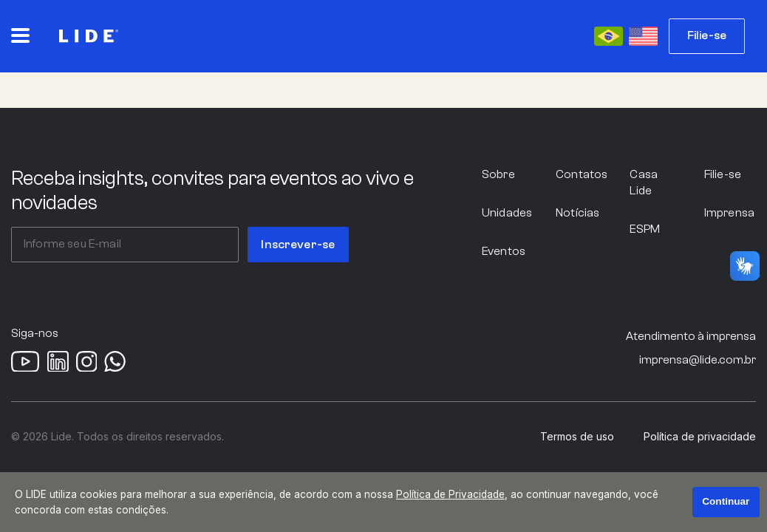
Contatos (582, 174)
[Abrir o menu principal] (20, 35)
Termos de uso (577, 437)
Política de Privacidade (450, 494)
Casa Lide (644, 183)
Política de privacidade (700, 437)
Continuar (726, 501)
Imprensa (729, 213)
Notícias (577, 213)
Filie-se (707, 35)
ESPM (645, 229)
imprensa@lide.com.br (698, 360)
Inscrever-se (298, 245)
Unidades (507, 213)
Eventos (504, 251)
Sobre (498, 174)
